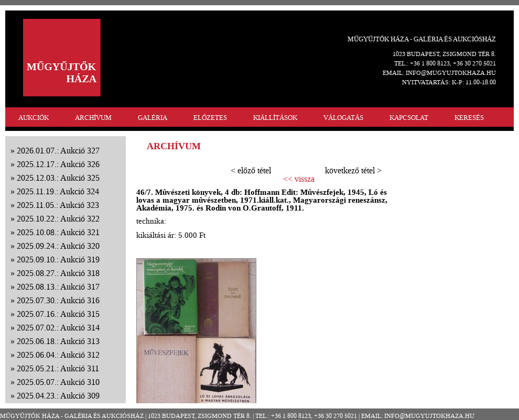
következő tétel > (353, 170)
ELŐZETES (210, 118)
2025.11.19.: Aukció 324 (58, 191)
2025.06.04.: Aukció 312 (58, 355)
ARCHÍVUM (93, 118)
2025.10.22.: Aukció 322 (58, 219)
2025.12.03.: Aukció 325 (58, 178)
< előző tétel (251, 170)
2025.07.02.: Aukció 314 (58, 328)
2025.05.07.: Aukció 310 (58, 382)
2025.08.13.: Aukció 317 (58, 287)
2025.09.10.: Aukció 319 (58, 259)
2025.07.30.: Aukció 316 (58, 300)
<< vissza (299, 179)
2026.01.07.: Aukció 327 (58, 151)
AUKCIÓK (34, 118)
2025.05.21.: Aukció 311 (58, 368)
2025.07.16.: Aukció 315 (58, 314)
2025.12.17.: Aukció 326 (58, 164)
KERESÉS (469, 118)
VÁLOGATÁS (343, 118)
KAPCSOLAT (409, 118)
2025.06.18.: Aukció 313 (58, 341)
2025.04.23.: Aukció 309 (58, 396)
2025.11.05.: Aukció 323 (58, 205)
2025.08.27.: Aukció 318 (58, 273)
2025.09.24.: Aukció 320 (58, 246)
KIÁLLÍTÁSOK (275, 118)
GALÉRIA (153, 118)
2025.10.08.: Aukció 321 (58, 232)
